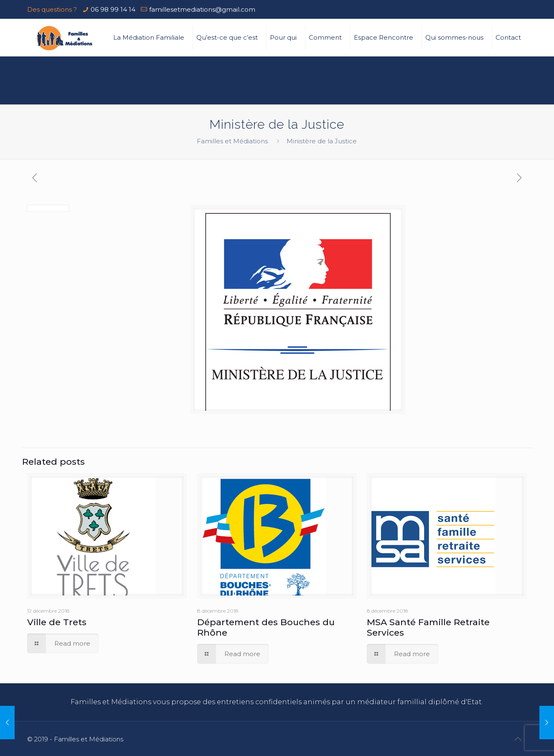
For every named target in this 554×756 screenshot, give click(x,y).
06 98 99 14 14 (113, 9)
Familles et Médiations (232, 141)
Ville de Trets (57, 622)
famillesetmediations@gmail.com (202, 9)
